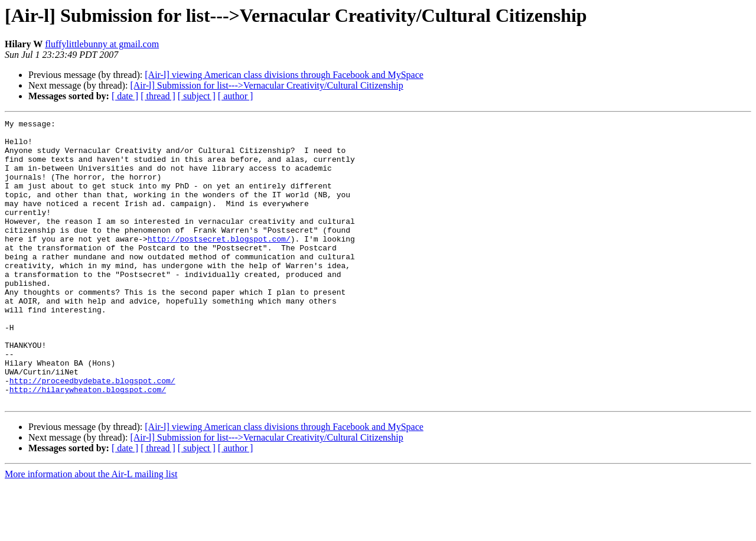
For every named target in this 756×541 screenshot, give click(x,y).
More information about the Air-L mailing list (91, 531)
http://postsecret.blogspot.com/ (219, 263)
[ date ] (125, 96)
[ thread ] (158, 96)
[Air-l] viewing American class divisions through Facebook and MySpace (284, 75)
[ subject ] (197, 96)
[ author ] (236, 96)
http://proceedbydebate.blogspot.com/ (92, 434)
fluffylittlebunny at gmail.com (102, 44)
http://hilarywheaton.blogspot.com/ (88, 444)
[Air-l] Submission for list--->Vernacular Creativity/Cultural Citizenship (266, 85)
